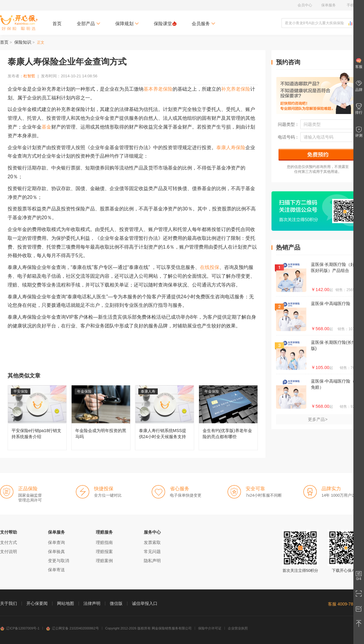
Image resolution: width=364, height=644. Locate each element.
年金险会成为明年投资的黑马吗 (101, 418)
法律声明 (92, 603)
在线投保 (210, 267)
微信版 (116, 603)
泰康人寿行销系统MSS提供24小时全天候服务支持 (165, 418)
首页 (57, 23)
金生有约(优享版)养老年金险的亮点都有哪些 (228, 418)
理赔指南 (104, 542)
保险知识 (23, 42)
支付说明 (8, 552)
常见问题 (152, 552)
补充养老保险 (236, 89)
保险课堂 (165, 23)
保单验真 (56, 552)
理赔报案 (104, 552)
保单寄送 (56, 570)
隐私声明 (152, 561)
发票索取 (152, 542)
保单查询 (56, 542)
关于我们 (8, 603)
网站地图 (66, 603)
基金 (46, 127)
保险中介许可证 (210, 628)
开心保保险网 (19, 23)
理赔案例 (104, 561)
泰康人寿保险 (231, 148)
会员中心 (305, 5)
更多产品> (318, 419)
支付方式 (8, 542)
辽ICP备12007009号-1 (20, 628)
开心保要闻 (37, 603)
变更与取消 (59, 561)
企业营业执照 (238, 628)
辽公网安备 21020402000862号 (72, 628)
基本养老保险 (158, 89)
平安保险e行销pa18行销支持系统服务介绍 (37, 418)
